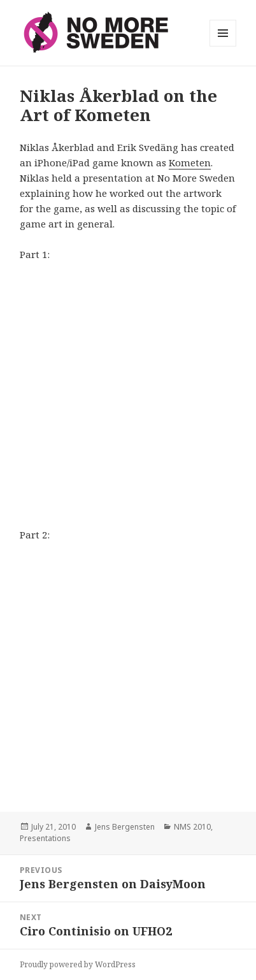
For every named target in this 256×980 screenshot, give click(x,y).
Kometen (190, 162)
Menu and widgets (223, 46)
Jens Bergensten (125, 827)
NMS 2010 (192, 827)
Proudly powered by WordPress (78, 964)
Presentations (45, 838)
